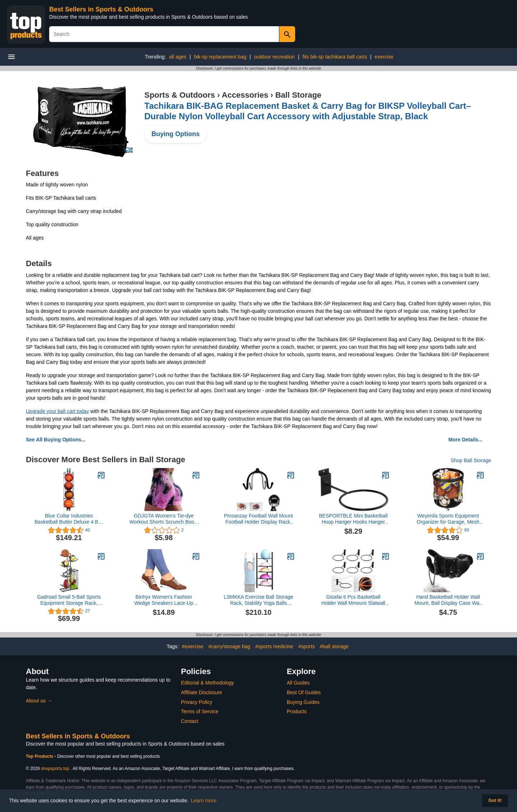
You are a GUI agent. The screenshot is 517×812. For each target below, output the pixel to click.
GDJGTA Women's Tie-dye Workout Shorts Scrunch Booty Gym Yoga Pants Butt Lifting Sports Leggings (164, 519)
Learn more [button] (204, 801)
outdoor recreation (274, 57)
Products (297, 711)
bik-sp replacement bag (220, 57)
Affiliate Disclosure (202, 692)
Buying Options (176, 134)
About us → (39, 701)
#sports (307, 646)
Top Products (40, 756)
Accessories (245, 95)
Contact (190, 721)
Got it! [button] (495, 801)
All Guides (298, 683)
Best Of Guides (304, 692)
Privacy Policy (197, 702)
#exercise (193, 646)
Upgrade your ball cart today (57, 411)
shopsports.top (55, 769)
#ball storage (334, 646)
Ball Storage (298, 95)
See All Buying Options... (56, 440)
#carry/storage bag (229, 646)
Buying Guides (303, 702)
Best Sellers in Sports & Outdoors (101, 9)
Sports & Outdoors (180, 95)
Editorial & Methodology (208, 683)
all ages (178, 57)
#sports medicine (274, 646)
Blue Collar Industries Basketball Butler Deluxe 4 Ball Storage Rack (69, 519)
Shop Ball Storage (471, 460)
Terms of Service (200, 711)
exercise (384, 57)
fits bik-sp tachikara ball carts (335, 57)
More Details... (465, 440)
